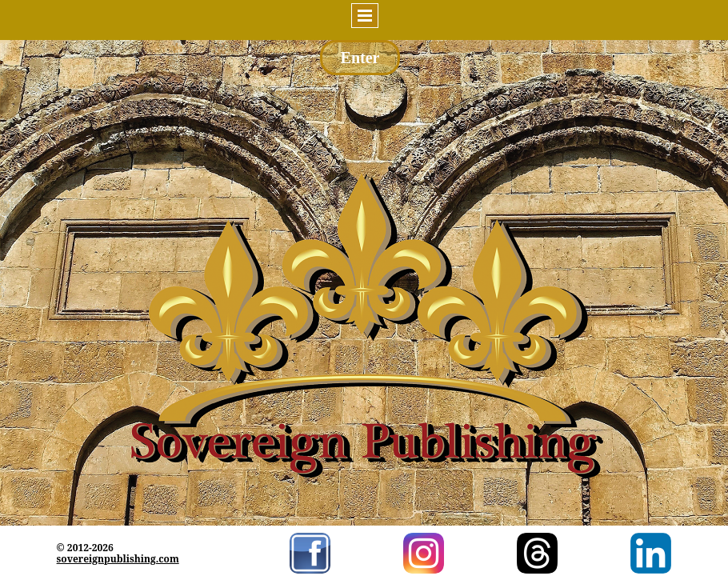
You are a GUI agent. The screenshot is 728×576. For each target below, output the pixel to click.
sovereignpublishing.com (118, 559)
